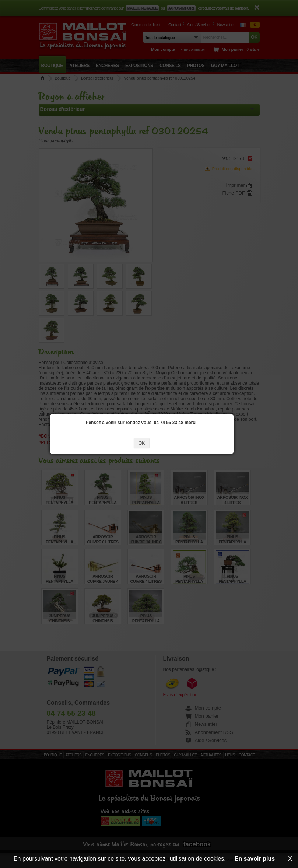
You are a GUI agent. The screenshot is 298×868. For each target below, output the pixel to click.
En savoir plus (255, 859)
